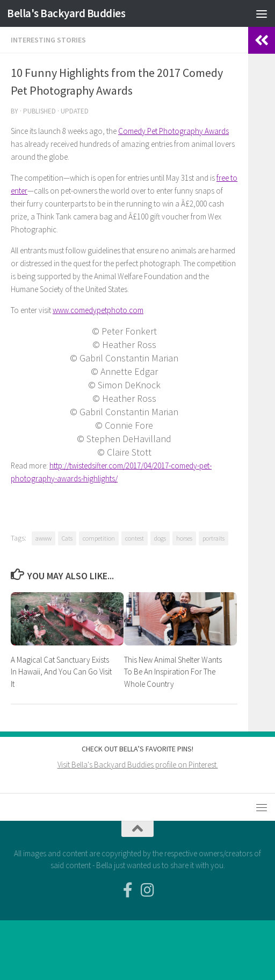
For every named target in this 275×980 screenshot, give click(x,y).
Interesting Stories (48, 40)
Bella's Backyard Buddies (66, 13)
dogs (160, 538)
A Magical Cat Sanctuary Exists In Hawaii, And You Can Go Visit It (61, 672)
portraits (214, 538)
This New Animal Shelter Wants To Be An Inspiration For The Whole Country (173, 672)
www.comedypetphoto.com (98, 310)
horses (184, 538)
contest (135, 538)
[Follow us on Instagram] (147, 890)
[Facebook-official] (128, 890)
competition (99, 538)
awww (44, 538)
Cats (67, 538)
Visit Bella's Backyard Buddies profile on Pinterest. (138, 765)
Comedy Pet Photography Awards (173, 131)
